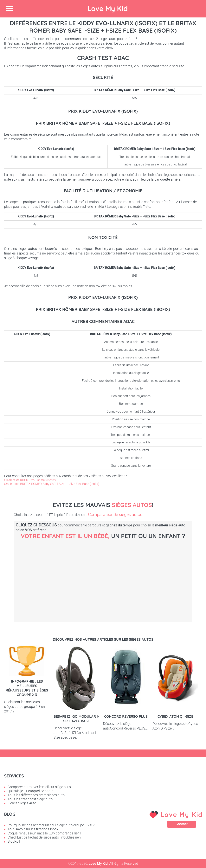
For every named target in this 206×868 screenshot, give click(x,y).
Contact (182, 824)
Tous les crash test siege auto (30, 799)
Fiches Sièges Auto (22, 803)
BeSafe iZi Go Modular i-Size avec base (76, 719)
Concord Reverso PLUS (126, 716)
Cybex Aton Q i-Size (175, 716)
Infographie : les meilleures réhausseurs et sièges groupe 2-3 (27, 688)
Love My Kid (108, 8)
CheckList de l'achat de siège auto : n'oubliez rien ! (45, 837)
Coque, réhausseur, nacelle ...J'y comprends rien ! (44, 833)
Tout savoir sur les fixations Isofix (33, 829)
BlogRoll (14, 841)
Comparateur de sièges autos (115, 514)
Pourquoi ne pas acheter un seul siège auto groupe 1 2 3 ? (51, 825)
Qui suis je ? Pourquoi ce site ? (30, 791)
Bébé (47, 574)
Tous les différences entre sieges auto (36, 795)
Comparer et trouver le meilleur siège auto (39, 787)
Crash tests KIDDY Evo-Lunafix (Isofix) (30, 480)
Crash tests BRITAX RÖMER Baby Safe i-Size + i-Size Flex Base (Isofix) (52, 484)
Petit (113, 574)
